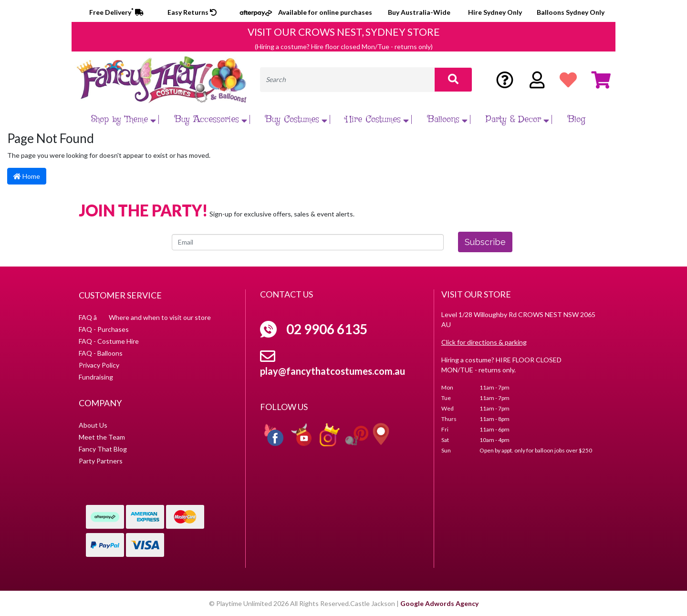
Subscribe (485, 242)
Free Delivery (116, 12)
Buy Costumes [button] (297, 119)
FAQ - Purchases (104, 329)
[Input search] (347, 80)
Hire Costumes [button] (378, 119)
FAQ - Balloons (101, 353)
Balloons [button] (449, 119)
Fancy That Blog (103, 449)
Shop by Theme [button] (125, 119)
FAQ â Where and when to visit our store (145, 317)
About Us (93, 425)
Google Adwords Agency (439, 603)
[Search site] (453, 80)
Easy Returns (192, 12)
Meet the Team (102, 437)
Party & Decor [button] (519, 119)
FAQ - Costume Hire (109, 341)
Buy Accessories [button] (212, 119)
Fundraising (96, 377)
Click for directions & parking (484, 342)
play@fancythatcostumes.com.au (333, 371)
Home (27, 176)
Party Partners (101, 461)
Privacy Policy (99, 365)
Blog (577, 119)
